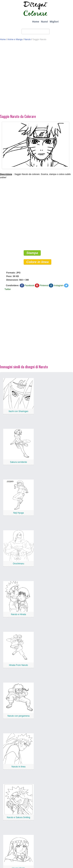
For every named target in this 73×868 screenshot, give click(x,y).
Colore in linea (37, 262)
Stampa (32, 253)
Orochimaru (19, 564)
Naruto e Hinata (18, 614)
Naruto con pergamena (19, 716)
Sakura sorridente (19, 462)
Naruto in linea (18, 767)
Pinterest (44, 285)
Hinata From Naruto (18, 665)
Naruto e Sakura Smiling (18, 817)
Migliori (54, 22)
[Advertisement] (34, 78)
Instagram (59, 285)
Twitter (8, 289)
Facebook (30, 285)
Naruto (27, 39)
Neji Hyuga (19, 513)
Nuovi (44, 22)
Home (36, 22)
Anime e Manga (15, 39)
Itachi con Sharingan (18, 411)
